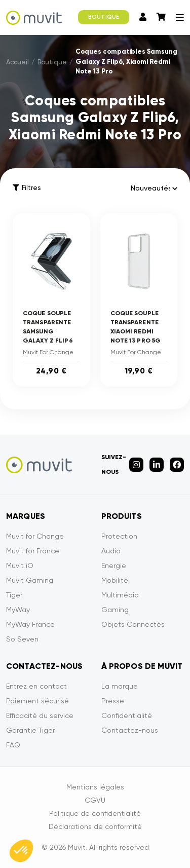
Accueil (17, 62)
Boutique (52, 62)
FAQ (13, 745)
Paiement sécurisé (37, 701)
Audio (111, 551)
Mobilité (115, 580)
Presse (113, 701)
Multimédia (120, 595)
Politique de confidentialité (95, 813)
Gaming (115, 610)
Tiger (14, 595)
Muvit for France (33, 551)
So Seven (22, 639)
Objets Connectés (133, 624)
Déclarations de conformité (95, 826)
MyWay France (30, 624)
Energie (114, 565)
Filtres (27, 188)
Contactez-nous (130, 730)
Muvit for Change (35, 536)
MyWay (18, 610)
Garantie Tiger (30, 730)
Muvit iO (20, 565)
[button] (21, 851)
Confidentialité (127, 715)
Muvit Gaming (30, 580)
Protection (119, 536)
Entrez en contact (36, 686)
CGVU (95, 800)
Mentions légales (95, 787)
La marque (120, 686)
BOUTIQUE (104, 17)
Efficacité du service (40, 715)
